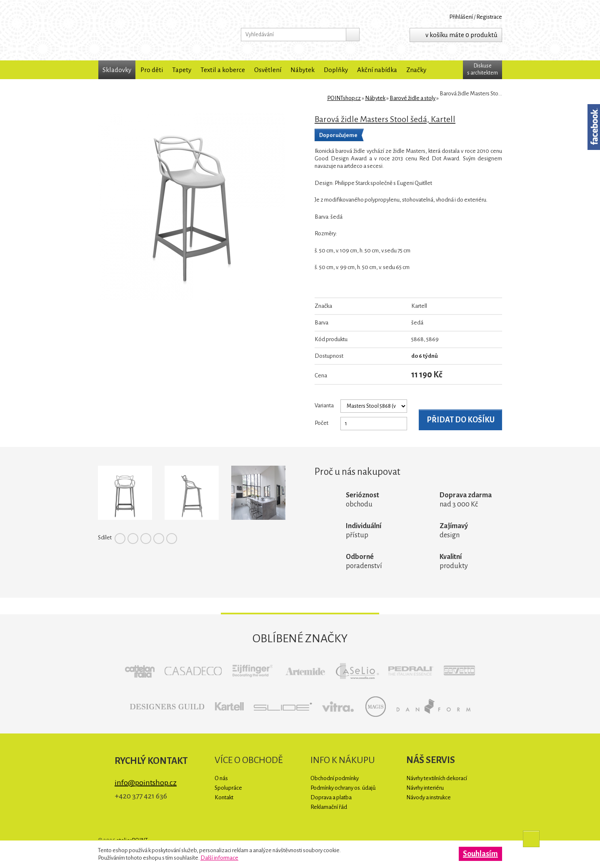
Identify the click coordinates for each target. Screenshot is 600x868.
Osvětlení (268, 70)
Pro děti (152, 70)
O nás (221, 778)
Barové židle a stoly (412, 98)
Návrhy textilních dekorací (437, 778)
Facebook (120, 539)
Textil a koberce (223, 70)
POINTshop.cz (152, 30)
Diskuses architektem (482, 69)
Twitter (133, 539)
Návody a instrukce (429, 797)
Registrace (489, 17)
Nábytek (302, 70)
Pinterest (146, 539)
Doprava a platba (331, 797)
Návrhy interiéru (425, 788)
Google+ (159, 539)
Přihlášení (461, 17)
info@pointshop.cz (146, 783)
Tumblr (172, 539)
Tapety (182, 70)
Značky (416, 70)
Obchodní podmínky (335, 778)
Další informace (219, 858)
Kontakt (224, 797)
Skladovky (117, 70)
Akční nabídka (377, 70)
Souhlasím (480, 854)
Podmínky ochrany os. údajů (343, 788)
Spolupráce (228, 788)
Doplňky (336, 70)
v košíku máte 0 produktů (461, 35)
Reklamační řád (329, 807)
